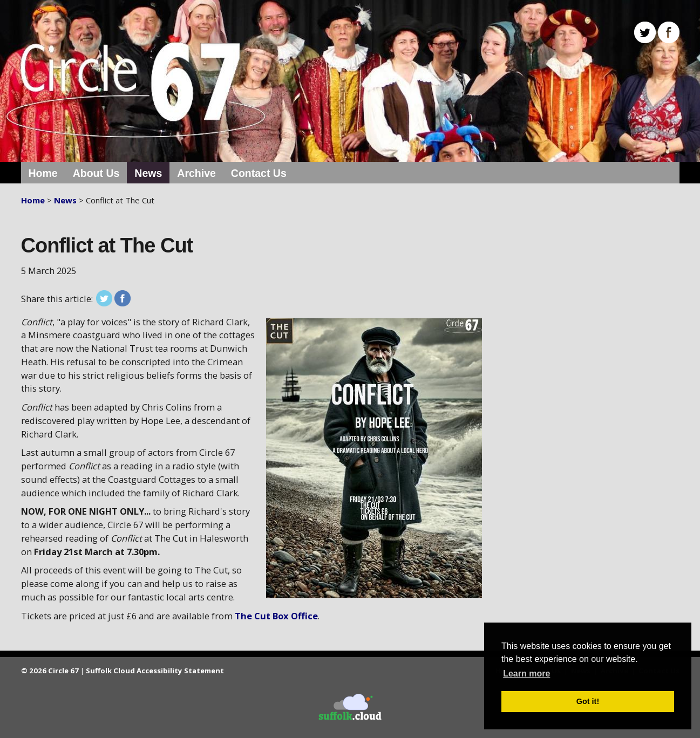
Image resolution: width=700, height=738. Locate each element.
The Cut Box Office (276, 616)
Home (43, 173)
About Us (96, 173)
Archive (196, 173)
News (148, 173)
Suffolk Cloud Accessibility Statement (155, 671)
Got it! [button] (588, 701)
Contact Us (259, 173)
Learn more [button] (526, 674)
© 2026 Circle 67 (50, 671)
